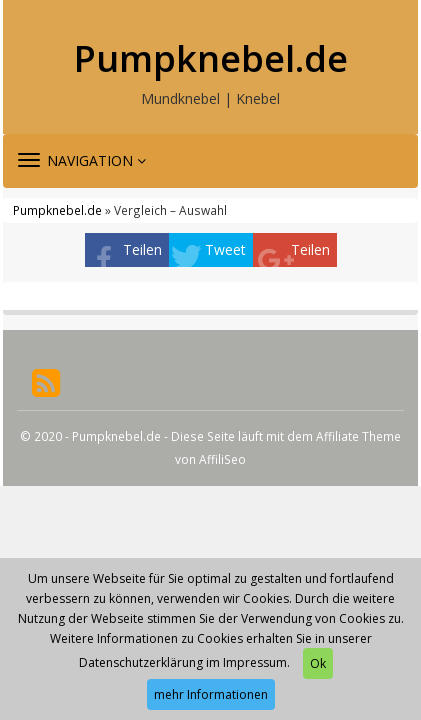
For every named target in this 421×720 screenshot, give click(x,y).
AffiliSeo (222, 459)
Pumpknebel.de (211, 59)
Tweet (225, 249)
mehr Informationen (211, 694)
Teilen (142, 249)
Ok (318, 663)
